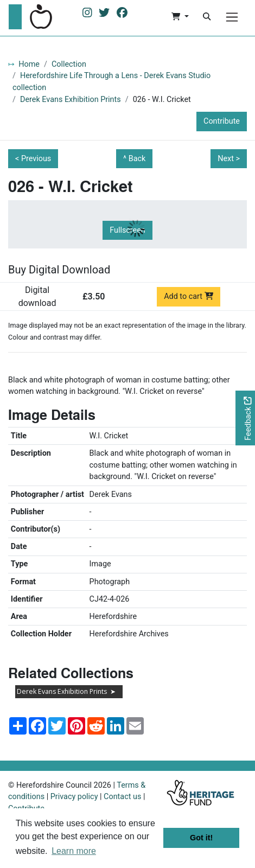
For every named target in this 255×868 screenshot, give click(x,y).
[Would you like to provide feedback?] (245, 418)
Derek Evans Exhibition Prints (71, 100)
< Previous (33, 159)
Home (29, 64)
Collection (69, 64)
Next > (229, 159)
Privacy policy (74, 797)
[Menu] (232, 17)
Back (137, 159)
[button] (180, 17)
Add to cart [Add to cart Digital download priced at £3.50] (189, 296)
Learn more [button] (74, 851)
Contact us (122, 797)
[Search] (207, 17)
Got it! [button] (201, 838)
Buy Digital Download (59, 270)
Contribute (222, 121)
